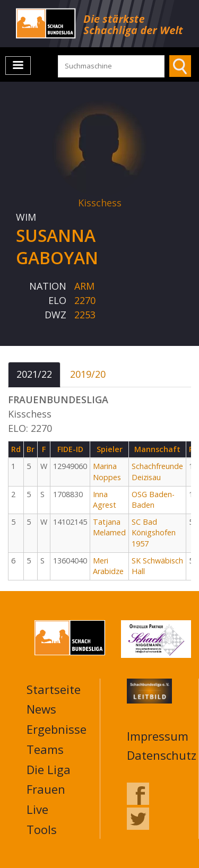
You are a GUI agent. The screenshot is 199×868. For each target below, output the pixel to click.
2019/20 (88, 374)
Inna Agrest (105, 500)
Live (37, 809)
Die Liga (49, 769)
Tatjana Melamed (109, 527)
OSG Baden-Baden (153, 500)
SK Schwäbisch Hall (157, 566)
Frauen (46, 789)
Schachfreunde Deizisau (157, 472)
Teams (45, 749)
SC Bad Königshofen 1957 (154, 533)
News (41, 709)
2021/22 (34, 374)
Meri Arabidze (108, 566)
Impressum (158, 736)
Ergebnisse (57, 729)
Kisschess (100, 203)
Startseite (54, 689)
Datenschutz (162, 755)
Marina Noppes (107, 472)
